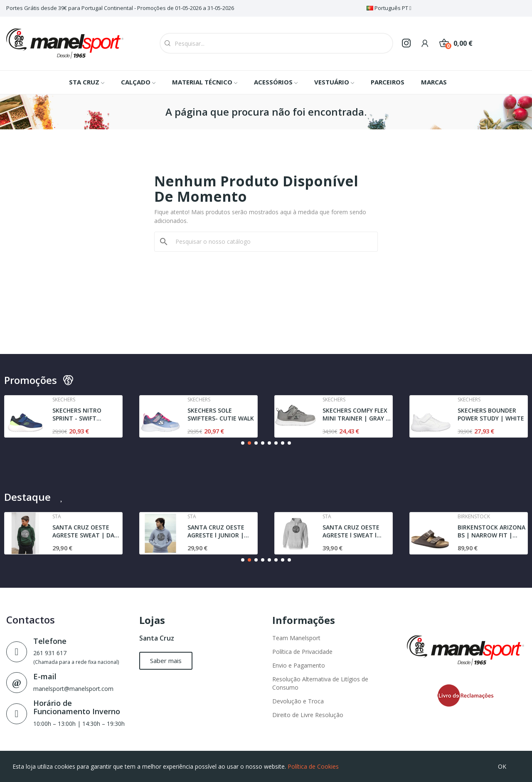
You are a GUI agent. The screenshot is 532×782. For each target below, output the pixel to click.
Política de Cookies (313, 766)
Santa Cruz (157, 638)
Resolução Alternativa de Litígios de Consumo (320, 683)
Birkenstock (474, 517)
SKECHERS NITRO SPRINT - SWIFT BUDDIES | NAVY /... (80, 415)
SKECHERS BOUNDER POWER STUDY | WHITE (491, 415)
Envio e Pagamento (299, 665)
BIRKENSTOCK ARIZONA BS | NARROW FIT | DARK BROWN (491, 531)
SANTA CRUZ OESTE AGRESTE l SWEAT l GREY (351, 531)
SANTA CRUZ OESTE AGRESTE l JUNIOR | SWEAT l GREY (216, 531)
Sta (57, 517)
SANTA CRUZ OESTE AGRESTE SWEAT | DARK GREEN (87, 531)
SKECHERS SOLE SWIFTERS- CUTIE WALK (221, 415)
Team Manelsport (296, 638)
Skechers (64, 400)
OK (502, 766)
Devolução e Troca (298, 701)
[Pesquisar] (271, 242)
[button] (243, 443)
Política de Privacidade (302, 652)
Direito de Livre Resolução (308, 715)
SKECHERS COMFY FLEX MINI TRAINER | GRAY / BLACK (355, 415)
